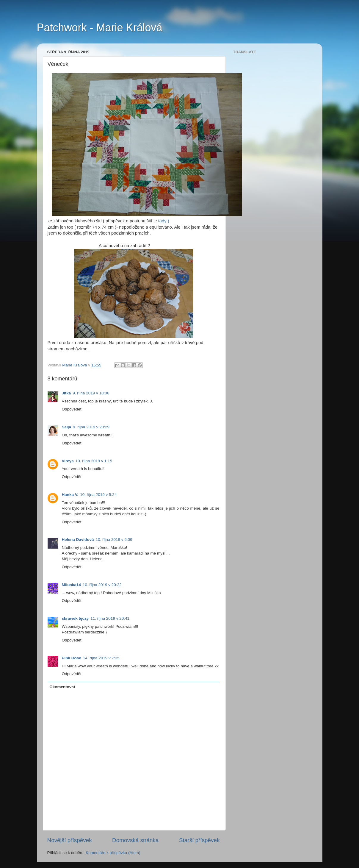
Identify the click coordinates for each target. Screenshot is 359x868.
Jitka (66, 393)
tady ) (164, 221)
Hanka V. (70, 495)
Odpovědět (72, 409)
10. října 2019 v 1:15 (94, 461)
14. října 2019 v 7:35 (101, 658)
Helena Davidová (78, 540)
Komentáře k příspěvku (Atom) (113, 853)
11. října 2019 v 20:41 (110, 618)
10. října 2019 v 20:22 (102, 585)
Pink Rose (72, 658)
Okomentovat (62, 687)
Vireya (68, 461)
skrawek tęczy (75, 618)
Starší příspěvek (199, 840)
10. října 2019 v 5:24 (98, 495)
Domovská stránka (135, 840)
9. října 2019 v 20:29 (91, 427)
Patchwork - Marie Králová (100, 28)
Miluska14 (72, 585)
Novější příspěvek (70, 840)
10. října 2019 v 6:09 (114, 540)
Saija (67, 427)
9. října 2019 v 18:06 (91, 393)
